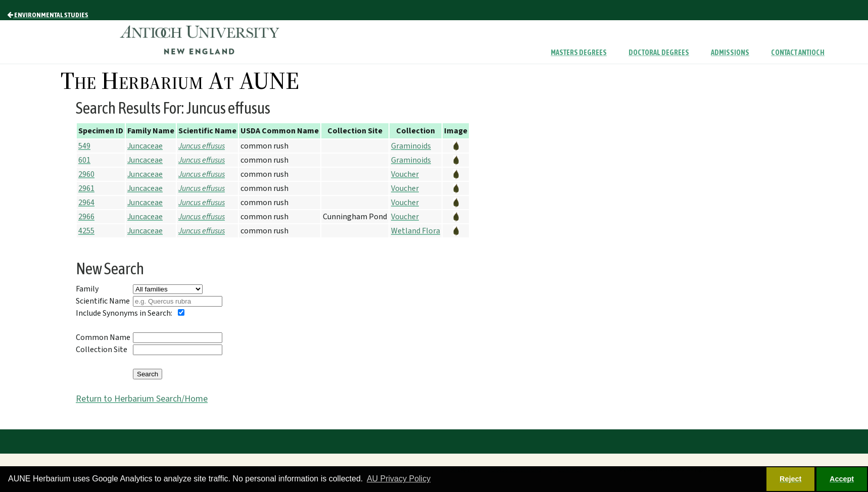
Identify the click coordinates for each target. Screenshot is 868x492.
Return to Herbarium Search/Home (142, 399)
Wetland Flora (416, 231)
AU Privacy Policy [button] (399, 479)
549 (84, 146)
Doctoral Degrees (659, 53)
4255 (86, 231)
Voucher (405, 174)
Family (87, 289)
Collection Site (102, 350)
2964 (86, 203)
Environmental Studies (48, 15)
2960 (86, 174)
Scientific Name (103, 301)
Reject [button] (790, 479)
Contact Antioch (798, 53)
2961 (86, 188)
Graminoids (411, 146)
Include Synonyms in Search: (124, 313)
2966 (86, 217)
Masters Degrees (579, 53)
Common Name (103, 337)
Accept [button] (842, 479)
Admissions (730, 53)
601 (84, 160)
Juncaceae (145, 146)
